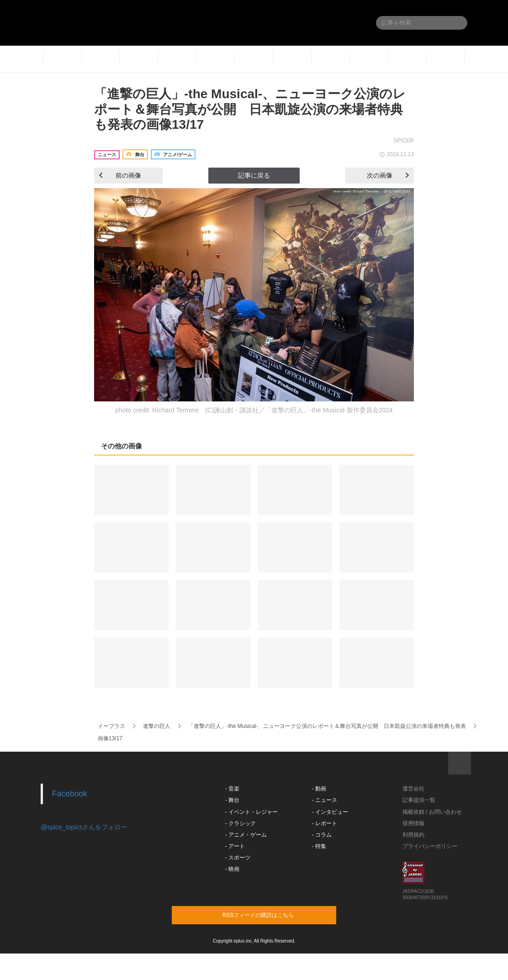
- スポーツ (238, 858)
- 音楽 (232, 789)
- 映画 (232, 869)
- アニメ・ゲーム (246, 835)
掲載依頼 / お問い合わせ (432, 812)
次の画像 (388, 175)
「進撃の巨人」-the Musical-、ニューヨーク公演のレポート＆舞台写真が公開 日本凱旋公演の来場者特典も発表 (327, 726)
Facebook (70, 794)
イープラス (111, 726)
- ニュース (325, 800)
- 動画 (319, 789)
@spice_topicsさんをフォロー (84, 827)
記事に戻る (254, 175)
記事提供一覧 (419, 800)
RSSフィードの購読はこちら (271, 915)
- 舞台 (232, 800)
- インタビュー (330, 812)
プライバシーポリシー (430, 846)
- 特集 (319, 846)
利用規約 (413, 835)
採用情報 (413, 823)
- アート (235, 846)
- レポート (325, 823)
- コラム (322, 835)
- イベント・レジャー (251, 812)
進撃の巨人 (157, 726)
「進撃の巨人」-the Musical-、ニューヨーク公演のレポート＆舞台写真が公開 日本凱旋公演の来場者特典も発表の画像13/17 (250, 109)
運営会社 (413, 789)
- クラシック (241, 823)
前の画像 (120, 175)
